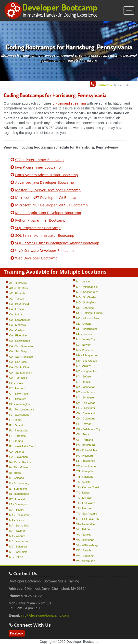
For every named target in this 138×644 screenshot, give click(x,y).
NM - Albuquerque (87, 355)
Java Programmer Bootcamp (38, 167)
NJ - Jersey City (86, 339)
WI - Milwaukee (86, 561)
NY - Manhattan (86, 387)
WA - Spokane (85, 556)
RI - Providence (86, 461)
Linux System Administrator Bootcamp (47, 175)
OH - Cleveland (86, 413)
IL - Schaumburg (19, 483)
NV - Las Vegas (86, 403)
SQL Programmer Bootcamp (38, 228)
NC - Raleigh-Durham (89, 313)
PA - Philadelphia (87, 450)
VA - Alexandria (86, 524)
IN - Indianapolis (19, 494)
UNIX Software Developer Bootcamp (44, 251)
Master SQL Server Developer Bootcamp (48, 190)
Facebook (17, 633)
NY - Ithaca (83, 382)
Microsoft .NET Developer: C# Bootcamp (48, 198)
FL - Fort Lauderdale (22, 409)
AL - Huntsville (18, 283)
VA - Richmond (85, 540)
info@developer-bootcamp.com (45, 615)
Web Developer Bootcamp (36, 258)
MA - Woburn (17, 536)
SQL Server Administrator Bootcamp (45, 235)
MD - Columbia (18, 552)
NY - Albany (83, 366)
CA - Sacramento (19, 341)
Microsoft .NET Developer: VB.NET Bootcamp (51, 205)
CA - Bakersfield (19, 304)
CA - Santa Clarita (20, 367)
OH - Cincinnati (86, 408)
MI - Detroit (16, 557)
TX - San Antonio (87, 514)
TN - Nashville (85, 477)
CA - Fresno (16, 309)
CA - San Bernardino (22, 346)
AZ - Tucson (16, 299)
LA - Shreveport (19, 504)
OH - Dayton (84, 424)
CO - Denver (17, 383)
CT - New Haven (19, 394)
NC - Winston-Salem (89, 318)
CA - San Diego (19, 351)
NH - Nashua (84, 334)
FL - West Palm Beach (23, 446)
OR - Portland (85, 440)
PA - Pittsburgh (85, 456)
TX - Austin (83, 482)
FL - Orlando (17, 425)
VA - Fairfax (83, 529)
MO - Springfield (86, 302)
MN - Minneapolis (87, 287)
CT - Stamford (18, 399)
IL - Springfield (18, 489)
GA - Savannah (18, 457)
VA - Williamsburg (87, 545)
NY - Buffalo (84, 376)
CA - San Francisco (21, 357)
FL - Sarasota (17, 436)
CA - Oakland (17, 330)
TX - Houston (84, 508)
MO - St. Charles (86, 297)
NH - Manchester (87, 329)
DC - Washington (19, 404)
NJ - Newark (84, 345)
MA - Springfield (19, 526)
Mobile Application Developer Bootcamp (48, 213)
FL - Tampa (16, 441)
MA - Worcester (19, 541)
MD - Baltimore (18, 547)
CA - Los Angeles (20, 320)
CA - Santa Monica (20, 373)
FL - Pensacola (18, 430)
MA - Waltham (18, 531)
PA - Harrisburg (86, 445)
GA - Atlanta (16, 452)
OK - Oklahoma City (88, 429)
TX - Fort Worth (86, 503)
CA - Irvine (15, 314)
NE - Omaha (84, 324)
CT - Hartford (17, 388)
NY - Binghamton (87, 371)
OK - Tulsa (83, 434)
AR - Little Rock (19, 288)
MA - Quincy (17, 520)
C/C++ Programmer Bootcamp (39, 160)
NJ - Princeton (85, 350)
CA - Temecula (18, 378)
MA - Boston (17, 510)
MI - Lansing (84, 281)
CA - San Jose (18, 362)
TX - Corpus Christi (88, 487)
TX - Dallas (83, 493)
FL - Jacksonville (19, 415)
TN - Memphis (85, 471)
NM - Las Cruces (87, 361)
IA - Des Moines (19, 467)
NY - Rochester (86, 392)
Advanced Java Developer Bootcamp (45, 182)
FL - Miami (15, 420)
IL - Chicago (16, 478)
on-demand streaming (69, 103)
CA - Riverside (18, 335)
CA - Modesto (17, 325)
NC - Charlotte (85, 308)
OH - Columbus (86, 419)
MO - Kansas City (87, 292)
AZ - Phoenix (17, 293)
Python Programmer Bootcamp (40, 220)
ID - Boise (15, 473)
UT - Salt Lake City (88, 519)
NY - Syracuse (85, 397)
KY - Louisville (18, 499)
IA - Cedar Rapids (20, 462)
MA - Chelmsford (19, 515)
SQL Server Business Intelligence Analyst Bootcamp (57, 243)
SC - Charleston (86, 466)
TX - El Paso (84, 498)
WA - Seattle (84, 550)
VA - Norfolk (83, 535)
